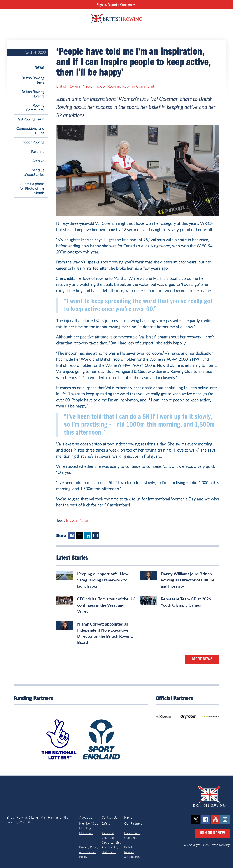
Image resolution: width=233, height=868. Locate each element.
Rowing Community (35, 107)
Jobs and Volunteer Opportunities (111, 838)
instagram (225, 820)
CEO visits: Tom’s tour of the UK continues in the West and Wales (106, 605)
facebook (206, 820)
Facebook (72, 536)
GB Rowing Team (31, 119)
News (39, 68)
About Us (86, 817)
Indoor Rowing (33, 142)
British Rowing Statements (132, 852)
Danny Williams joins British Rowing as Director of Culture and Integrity (188, 580)
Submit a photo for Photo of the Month (32, 188)
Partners (38, 151)
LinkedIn (88, 536)
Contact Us (109, 817)
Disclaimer (86, 833)
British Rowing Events (33, 94)
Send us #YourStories (34, 172)
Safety (106, 823)
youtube (215, 820)
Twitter (80, 536)
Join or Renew (212, 833)
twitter (196, 820)
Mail (96, 536)
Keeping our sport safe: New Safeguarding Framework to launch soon (103, 580)
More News (202, 659)
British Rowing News (33, 80)
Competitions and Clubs (30, 131)
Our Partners (133, 823)
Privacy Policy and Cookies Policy (89, 852)
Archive (38, 161)
